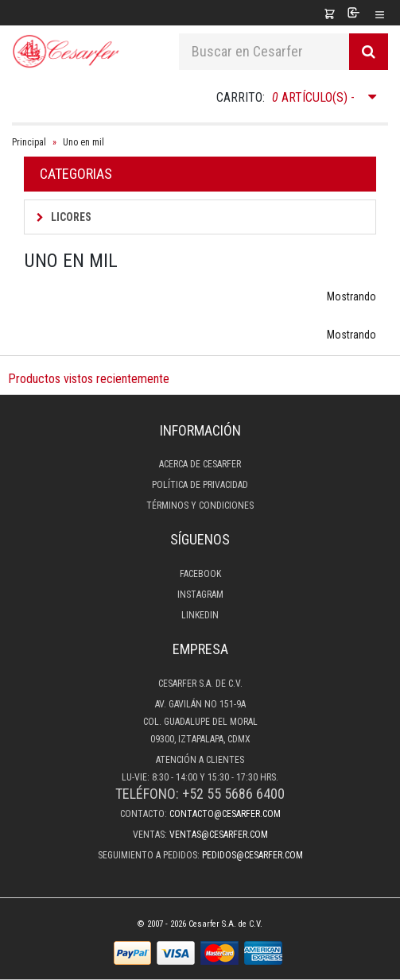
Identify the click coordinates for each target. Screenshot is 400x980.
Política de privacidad (200, 485)
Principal (29, 142)
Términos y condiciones (200, 505)
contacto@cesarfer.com (225, 814)
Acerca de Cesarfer (200, 464)
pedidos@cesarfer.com (252, 855)
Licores (64, 217)
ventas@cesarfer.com (219, 835)
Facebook (200, 574)
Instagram (200, 595)
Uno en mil (83, 142)
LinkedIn (200, 615)
